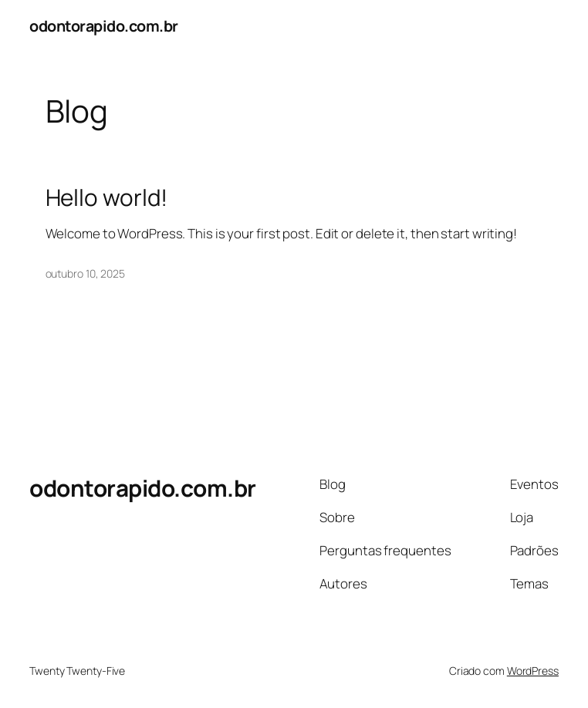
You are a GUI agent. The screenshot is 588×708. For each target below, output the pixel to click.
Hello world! (107, 197)
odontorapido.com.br (104, 26)
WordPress (533, 671)
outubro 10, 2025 (85, 273)
